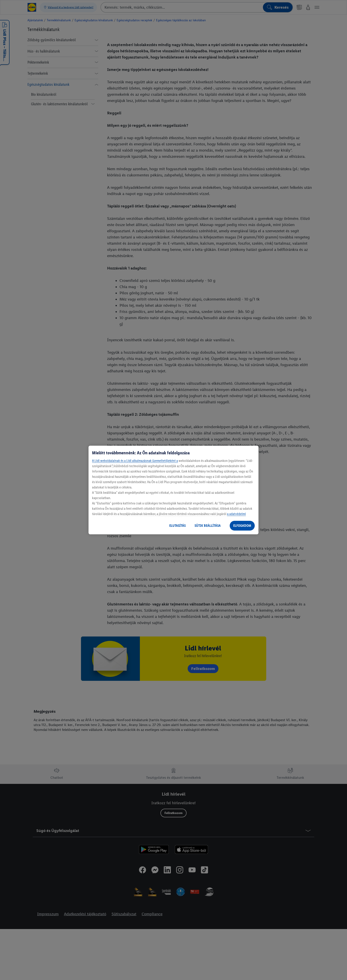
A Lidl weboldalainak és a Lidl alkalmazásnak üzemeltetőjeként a (135, 461)
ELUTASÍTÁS (177, 526)
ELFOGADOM (242, 526)
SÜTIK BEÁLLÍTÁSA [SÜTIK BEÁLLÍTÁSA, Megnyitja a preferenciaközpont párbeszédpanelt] (208, 526)
